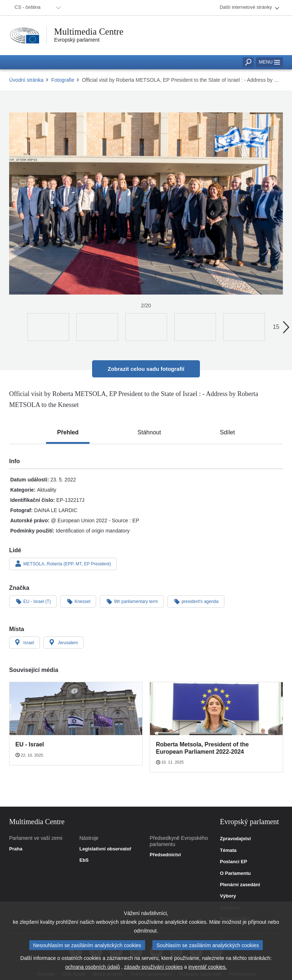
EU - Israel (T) (33, 601)
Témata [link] (228, 850)
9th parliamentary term (132, 601)
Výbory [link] (228, 896)
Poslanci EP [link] (234, 862)
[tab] (68, 433)
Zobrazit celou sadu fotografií (146, 369)
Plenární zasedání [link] (240, 885)
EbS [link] (84, 860)
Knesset (78, 601)
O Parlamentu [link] (236, 873)
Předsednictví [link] (165, 855)
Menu (269, 62)
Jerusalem (64, 642)
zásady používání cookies (153, 968)
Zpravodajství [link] (236, 839)
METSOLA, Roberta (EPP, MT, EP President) (63, 564)
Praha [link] (16, 849)
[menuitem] (37, 8)
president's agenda (196, 601)
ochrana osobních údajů (92, 968)
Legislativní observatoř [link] (105, 849)
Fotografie (63, 80)
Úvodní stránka (26, 80)
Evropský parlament (77, 40)
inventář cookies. (207, 968)
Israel (24, 642)
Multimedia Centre (89, 32)
